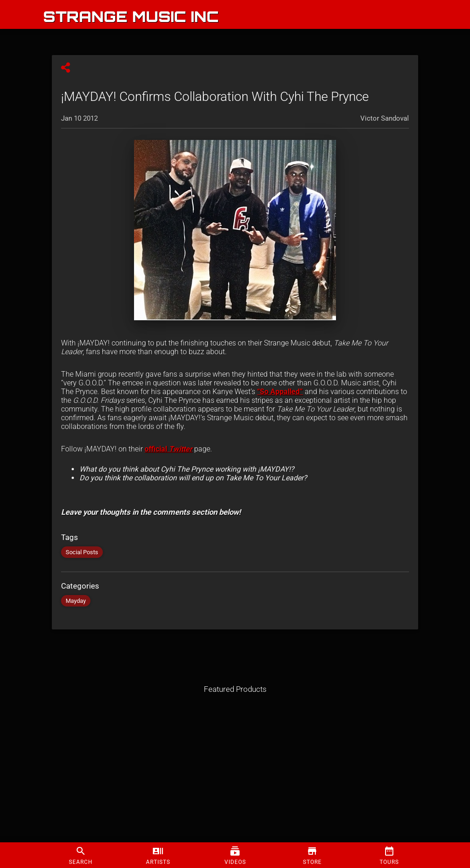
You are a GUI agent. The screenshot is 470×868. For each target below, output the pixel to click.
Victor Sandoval (385, 118)
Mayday (76, 601)
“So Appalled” (280, 392)
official (168, 449)
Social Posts (82, 552)
